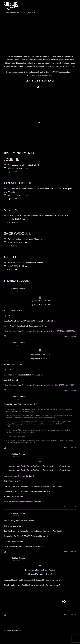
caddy (41, 60)
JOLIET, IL (11, 159)
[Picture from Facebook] (16, 601)
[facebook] (42, 86)
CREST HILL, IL (15, 257)
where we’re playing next (42, 75)
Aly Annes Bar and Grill (40, 300)
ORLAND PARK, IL (18, 183)
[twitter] (38, 86)
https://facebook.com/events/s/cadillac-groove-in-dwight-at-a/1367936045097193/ (40, 331)
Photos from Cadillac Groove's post (40, 570)
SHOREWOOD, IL (18, 233)
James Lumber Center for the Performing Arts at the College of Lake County (40, 466)
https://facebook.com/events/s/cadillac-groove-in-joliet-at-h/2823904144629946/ (39, 385)
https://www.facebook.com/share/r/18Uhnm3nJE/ (25, 502)
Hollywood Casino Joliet (40, 355)
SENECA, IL (13, 210)
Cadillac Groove (16, 281)
